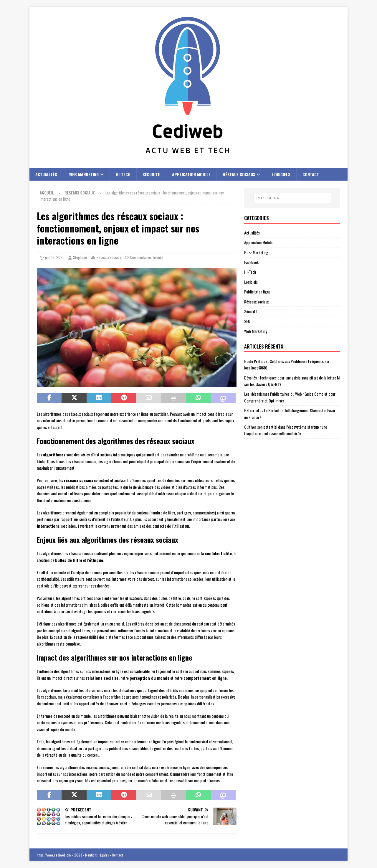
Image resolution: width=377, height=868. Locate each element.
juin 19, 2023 (55, 257)
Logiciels (281, 174)
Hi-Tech (123, 174)
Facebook (251, 262)
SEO (247, 321)
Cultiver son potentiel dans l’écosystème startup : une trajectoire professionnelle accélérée (286, 430)
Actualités (46, 174)
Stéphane (80, 257)
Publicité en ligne (257, 292)
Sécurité (151, 174)
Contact (311, 174)
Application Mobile (191, 174)
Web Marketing (84, 174)
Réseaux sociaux (239, 174)
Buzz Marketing (256, 252)
